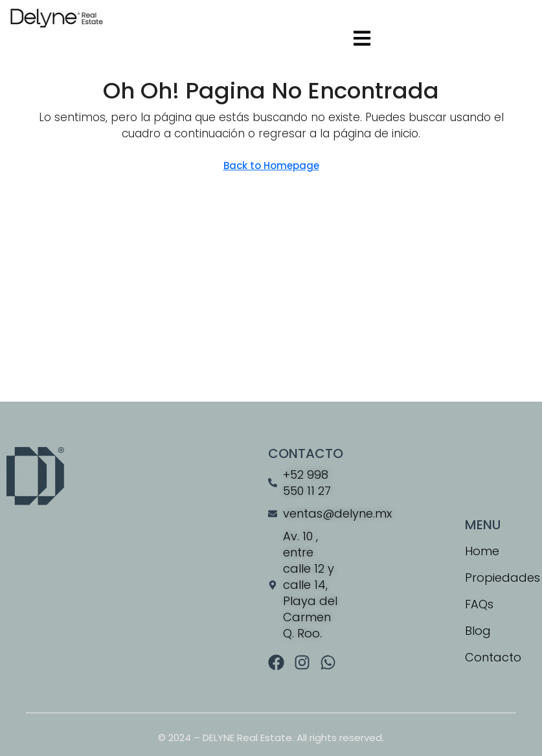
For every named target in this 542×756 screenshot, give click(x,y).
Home (482, 551)
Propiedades (500, 578)
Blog (478, 631)
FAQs (479, 604)
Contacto (493, 657)
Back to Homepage (271, 166)
